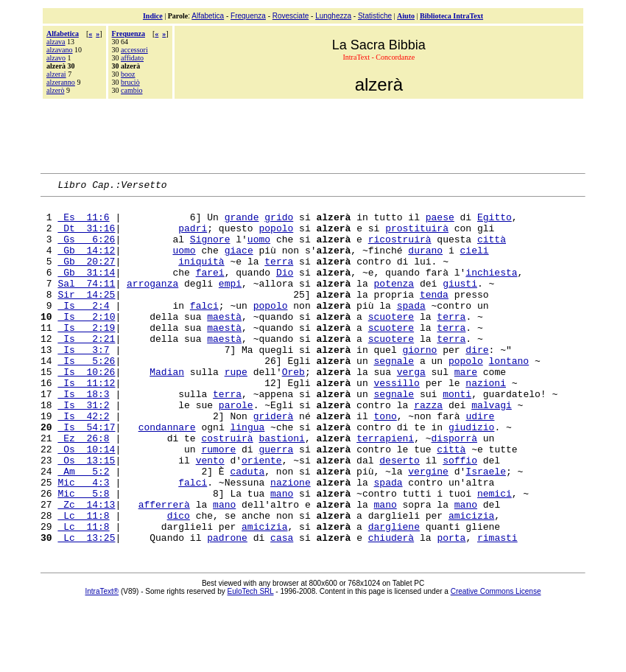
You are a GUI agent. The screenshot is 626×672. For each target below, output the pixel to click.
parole (236, 449)
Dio (285, 290)
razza (428, 449)
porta (451, 608)
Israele (486, 528)
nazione (291, 542)
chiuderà (391, 608)
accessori (134, 50)
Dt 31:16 (86, 237)
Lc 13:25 (86, 608)
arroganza (152, 303)
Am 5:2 (83, 528)
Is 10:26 (86, 409)
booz (128, 74)
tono (385, 462)
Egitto (495, 223)
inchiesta (491, 290)
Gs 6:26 (86, 250)
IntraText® (102, 662)
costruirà (227, 489)
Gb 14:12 (86, 263)
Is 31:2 (83, 449)
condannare (167, 475)
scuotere (391, 343)
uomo (259, 250)
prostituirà (417, 237)
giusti (460, 303)
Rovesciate (291, 16)
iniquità (201, 276)
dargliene (394, 595)
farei (210, 290)
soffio (460, 515)
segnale (394, 396)
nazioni (486, 422)
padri (193, 237)
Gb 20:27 (86, 276)
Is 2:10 (86, 343)
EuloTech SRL (251, 662)
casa (282, 608)
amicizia (471, 581)
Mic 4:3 (83, 542)
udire (480, 462)
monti (457, 435)
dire (477, 382)
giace (239, 263)
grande (242, 223)
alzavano (60, 50)
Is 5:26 (86, 396)
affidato (132, 58)
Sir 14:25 (86, 316)
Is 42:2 (83, 462)
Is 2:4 (83, 329)
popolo (276, 237)
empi (230, 303)
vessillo (396, 422)
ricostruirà (400, 250)
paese (440, 223)
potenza (394, 303)
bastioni (281, 489)
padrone (227, 608)
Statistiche (375, 16)
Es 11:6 (83, 223)
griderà (274, 462)
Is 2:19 (86, 356)
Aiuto (406, 16)
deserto (400, 515)
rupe (236, 409)
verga (411, 409)
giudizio (471, 475)
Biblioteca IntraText (451, 16)
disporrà (454, 489)
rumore (218, 502)
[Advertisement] (313, 134)
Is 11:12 (86, 422)
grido (279, 223)
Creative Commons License (496, 662)
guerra (276, 502)
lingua (247, 475)
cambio (131, 90)
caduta (247, 528)
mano (282, 555)
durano (425, 263)
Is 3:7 (83, 382)
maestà (224, 343)
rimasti (497, 608)
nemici (495, 555)
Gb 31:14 (86, 290)
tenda (434, 316)
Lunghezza (333, 16)
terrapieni (385, 489)
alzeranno (61, 82)
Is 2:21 (86, 369)
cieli (475, 263)
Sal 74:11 (86, 303)
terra (279, 276)
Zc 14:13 (86, 568)
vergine (428, 528)
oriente (262, 515)
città (492, 250)
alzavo (56, 58)
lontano (509, 396)
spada (411, 329)
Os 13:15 (86, 515)
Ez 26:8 (83, 489)
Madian (167, 409)
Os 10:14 (86, 502)
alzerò (55, 90)
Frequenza (248, 16)
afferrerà (164, 568)
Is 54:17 (86, 475)
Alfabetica (208, 16)
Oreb (293, 409)
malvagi (492, 449)
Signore (210, 250)
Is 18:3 (83, 435)
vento (210, 515)
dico (179, 581)
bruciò (130, 82)
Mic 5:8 (83, 555)
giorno (419, 382)
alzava (56, 42)
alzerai (56, 74)
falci (204, 329)
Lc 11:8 (83, 581)
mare (466, 409)
